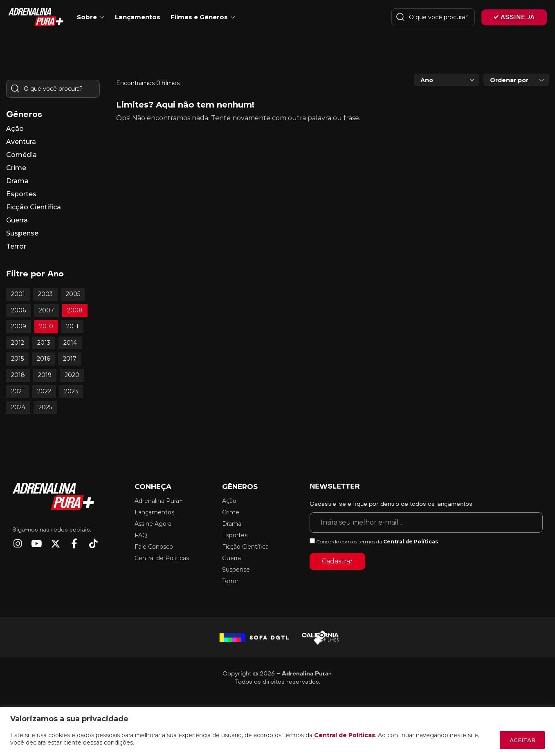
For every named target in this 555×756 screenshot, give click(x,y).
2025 (45, 407)
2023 (71, 391)
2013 (44, 343)
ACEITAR (519, 740)
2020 (72, 375)
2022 (44, 391)
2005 (73, 294)
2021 (18, 391)
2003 (45, 294)
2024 (18, 407)
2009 (19, 326)
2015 (17, 359)
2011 (72, 326)
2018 (18, 375)
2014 (70, 343)
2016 (43, 359)
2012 (18, 343)
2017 (70, 359)
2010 (46, 326)
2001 (18, 294)
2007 (46, 310)
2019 (45, 375)
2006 (18, 310)
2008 (75, 310)
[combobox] (447, 80)
